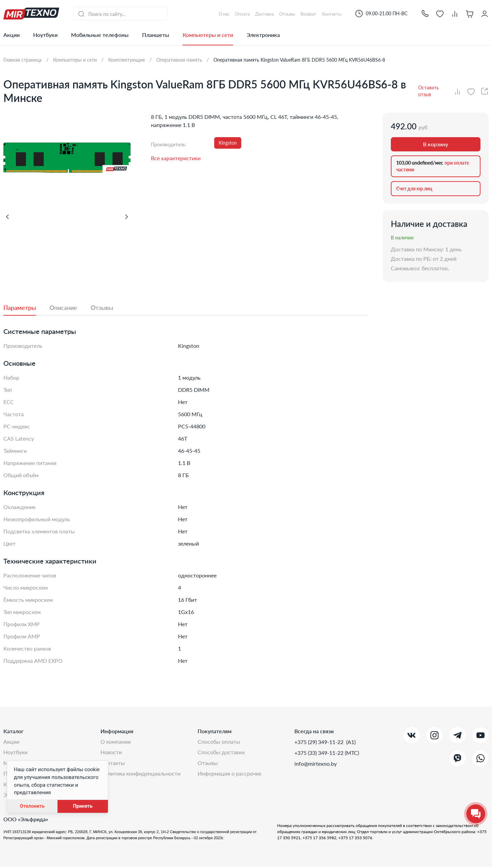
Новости (111, 753)
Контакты (113, 764)
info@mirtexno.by (316, 764)
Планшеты (156, 35)
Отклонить (32, 806)
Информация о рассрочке (229, 774)
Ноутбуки (45, 35)
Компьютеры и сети (208, 35)
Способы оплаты (219, 742)
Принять (83, 806)
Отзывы (208, 764)
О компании (116, 742)
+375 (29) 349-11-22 (320, 742)
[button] (425, 13)
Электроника (263, 35)
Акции (12, 35)
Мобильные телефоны (100, 35)
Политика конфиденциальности (140, 774)
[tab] (26, 308)
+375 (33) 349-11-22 (320, 753)
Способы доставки (221, 753)
